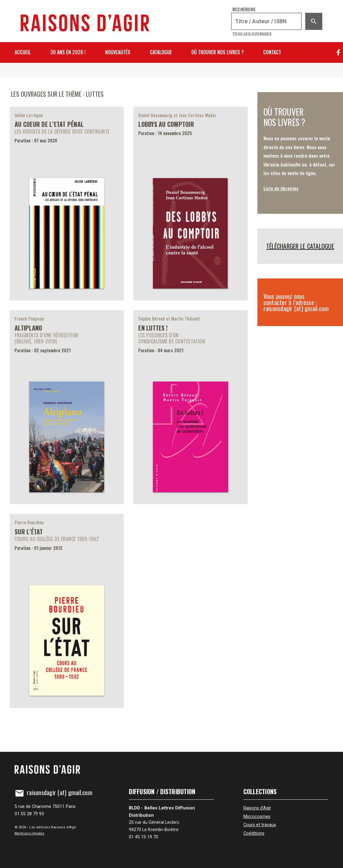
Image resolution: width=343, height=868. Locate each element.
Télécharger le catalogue (300, 246)
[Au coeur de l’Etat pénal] (67, 204)
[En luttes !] (190, 407)
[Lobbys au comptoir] (190, 204)
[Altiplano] (67, 407)
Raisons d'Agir (257, 808)
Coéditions (254, 833)
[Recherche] (266, 21)
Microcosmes (257, 817)
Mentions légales (29, 833)
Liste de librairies (281, 188)
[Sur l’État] (67, 611)
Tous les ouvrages (252, 34)
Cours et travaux (260, 825)
